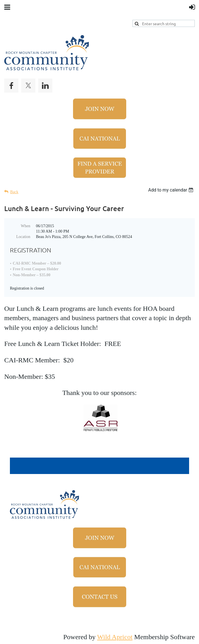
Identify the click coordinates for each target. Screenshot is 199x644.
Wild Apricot (115, 637)
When (26, 226)
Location (23, 237)
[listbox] (171, 190)
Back (14, 192)
